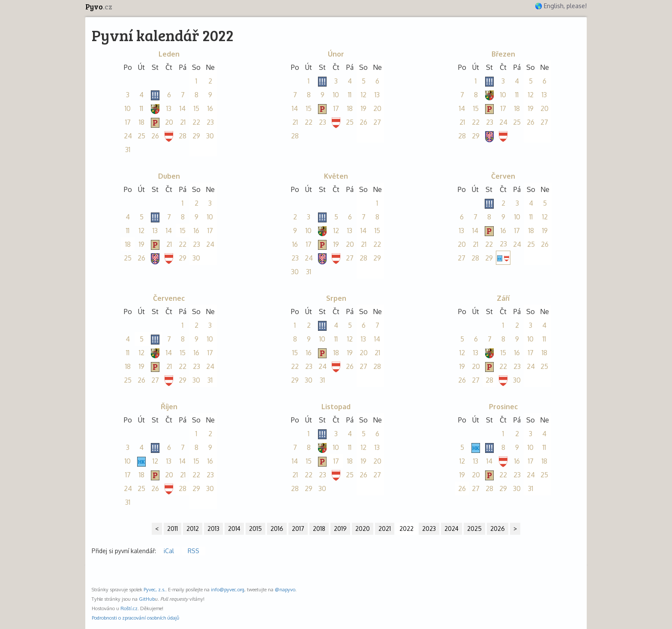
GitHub (147, 599)
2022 (406, 529)
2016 (277, 529)
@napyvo (285, 589)
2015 (255, 529)
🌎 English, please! (561, 6)
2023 (429, 529)
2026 (498, 529)
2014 (234, 529)
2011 (172, 529)
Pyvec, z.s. (154, 589)
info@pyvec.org (228, 589)
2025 (474, 529)
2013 (213, 529)
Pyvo (99, 7)
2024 (451, 529)
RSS (193, 551)
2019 (340, 529)
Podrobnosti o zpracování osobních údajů (135, 618)
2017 (298, 529)
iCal (169, 551)
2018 (319, 529)
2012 (193, 529)
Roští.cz (129, 608)
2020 (363, 529)
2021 (385, 529)
